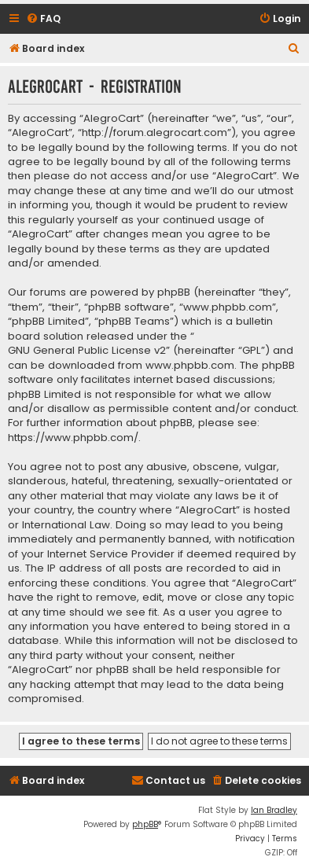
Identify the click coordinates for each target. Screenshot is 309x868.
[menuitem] (43, 19)
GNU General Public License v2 (87, 351)
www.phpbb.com (190, 366)
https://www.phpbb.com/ (73, 438)
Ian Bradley (274, 810)
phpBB (145, 824)
